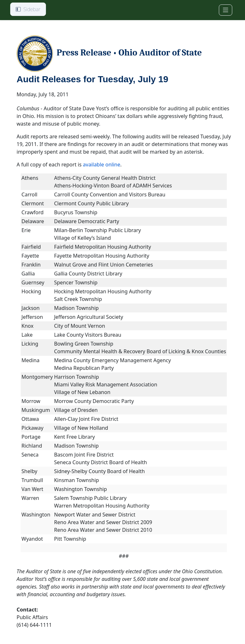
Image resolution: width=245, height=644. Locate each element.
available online (102, 165)
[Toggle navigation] (226, 10)
